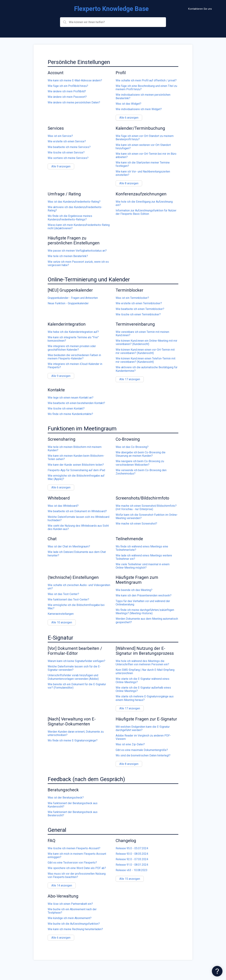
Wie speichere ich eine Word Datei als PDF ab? (77, 868)
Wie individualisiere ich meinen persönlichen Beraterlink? (143, 96)
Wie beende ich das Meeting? (134, 590)
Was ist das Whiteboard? (63, 506)
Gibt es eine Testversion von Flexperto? (72, 863)
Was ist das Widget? (128, 104)
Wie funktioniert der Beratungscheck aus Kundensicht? (73, 805)
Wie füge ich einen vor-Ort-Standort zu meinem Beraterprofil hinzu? (145, 138)
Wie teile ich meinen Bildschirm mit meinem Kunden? (75, 449)
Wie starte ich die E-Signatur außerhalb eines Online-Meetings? (143, 689)
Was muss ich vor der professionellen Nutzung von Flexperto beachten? (77, 875)
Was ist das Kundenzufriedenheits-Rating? (74, 202)
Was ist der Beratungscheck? (66, 798)
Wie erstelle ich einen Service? (67, 141)
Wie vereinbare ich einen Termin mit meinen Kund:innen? (142, 334)
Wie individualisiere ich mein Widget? (139, 109)
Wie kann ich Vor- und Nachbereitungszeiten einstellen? (143, 173)
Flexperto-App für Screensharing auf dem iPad (76, 470)
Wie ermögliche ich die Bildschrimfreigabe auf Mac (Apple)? (76, 477)
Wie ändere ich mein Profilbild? (67, 91)
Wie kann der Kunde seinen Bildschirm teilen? (76, 465)
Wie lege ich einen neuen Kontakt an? (71, 398)
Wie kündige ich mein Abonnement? (70, 918)
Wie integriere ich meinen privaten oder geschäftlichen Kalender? (72, 348)
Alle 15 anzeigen (130, 879)
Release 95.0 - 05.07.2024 (132, 848)
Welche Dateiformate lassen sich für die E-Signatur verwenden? (74, 668)
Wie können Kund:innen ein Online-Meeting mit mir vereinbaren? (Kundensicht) (146, 342)
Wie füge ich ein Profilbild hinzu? (68, 86)
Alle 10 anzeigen (62, 622)
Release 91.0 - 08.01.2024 (132, 865)
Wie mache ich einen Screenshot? (136, 524)
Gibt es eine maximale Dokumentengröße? (142, 750)
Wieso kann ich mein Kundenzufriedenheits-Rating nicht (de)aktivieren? (79, 227)
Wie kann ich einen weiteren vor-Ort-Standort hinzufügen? (143, 147)
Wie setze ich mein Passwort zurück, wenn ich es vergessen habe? (78, 263)
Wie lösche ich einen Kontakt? (66, 409)
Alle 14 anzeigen (62, 885)
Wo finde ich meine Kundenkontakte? (70, 414)
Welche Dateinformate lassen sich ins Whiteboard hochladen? (78, 519)
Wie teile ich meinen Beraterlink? (68, 256)
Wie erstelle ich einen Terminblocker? (139, 303)
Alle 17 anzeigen (130, 379)
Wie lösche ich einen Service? (66, 152)
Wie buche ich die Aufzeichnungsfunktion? (74, 924)
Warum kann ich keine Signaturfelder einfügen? (76, 661)
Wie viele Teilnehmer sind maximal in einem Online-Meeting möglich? (143, 566)
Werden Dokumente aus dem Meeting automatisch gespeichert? (147, 620)
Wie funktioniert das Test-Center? (68, 600)
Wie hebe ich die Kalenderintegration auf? (73, 332)
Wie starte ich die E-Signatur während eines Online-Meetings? (142, 680)
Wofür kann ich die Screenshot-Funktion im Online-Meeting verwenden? (147, 516)
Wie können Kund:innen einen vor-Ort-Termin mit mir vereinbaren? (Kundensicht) (145, 351)
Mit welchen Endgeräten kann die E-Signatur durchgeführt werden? (143, 728)
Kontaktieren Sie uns (200, 9)
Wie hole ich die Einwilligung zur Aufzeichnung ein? (144, 203)
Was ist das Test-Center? (63, 594)
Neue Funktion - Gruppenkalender (68, 303)
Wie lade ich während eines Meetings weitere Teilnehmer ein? (144, 557)
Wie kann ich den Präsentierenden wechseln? (144, 595)
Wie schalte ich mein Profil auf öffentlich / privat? (146, 80)
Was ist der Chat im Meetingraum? (69, 546)
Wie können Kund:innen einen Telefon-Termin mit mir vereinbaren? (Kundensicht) (145, 360)
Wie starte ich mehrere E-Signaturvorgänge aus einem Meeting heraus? (145, 698)
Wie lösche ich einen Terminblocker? (138, 314)
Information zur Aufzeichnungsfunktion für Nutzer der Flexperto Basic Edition (146, 212)
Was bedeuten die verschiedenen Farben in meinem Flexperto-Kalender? (74, 357)
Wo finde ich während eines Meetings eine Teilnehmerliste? (142, 548)
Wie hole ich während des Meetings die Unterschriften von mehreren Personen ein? (142, 663)
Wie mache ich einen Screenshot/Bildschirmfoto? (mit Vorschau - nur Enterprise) (146, 507)
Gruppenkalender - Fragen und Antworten (73, 298)
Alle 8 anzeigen (129, 183)
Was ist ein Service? (60, 136)
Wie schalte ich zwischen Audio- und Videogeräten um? (79, 587)
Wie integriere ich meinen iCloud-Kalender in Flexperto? (75, 366)
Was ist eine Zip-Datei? (130, 744)
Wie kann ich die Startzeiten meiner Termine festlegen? (143, 164)
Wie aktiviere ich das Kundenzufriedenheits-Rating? (75, 209)
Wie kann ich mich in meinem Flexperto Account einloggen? (77, 855)
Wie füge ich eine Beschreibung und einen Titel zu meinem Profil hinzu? (146, 88)
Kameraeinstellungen (61, 614)
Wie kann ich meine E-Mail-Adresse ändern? (75, 80)
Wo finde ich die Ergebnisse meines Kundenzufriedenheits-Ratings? (70, 218)
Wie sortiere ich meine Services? (68, 158)
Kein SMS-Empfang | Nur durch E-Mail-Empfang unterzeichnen (145, 671)
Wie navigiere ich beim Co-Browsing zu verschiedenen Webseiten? (140, 463)
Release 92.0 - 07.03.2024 (132, 859)
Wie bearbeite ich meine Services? (69, 147)
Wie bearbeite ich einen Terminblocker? (140, 309)
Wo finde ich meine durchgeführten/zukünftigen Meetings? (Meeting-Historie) (145, 612)
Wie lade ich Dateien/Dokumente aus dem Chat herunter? (77, 554)
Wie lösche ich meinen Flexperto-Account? (74, 848)
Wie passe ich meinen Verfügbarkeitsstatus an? (77, 251)
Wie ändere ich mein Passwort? (67, 97)
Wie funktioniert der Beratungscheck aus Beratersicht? (73, 814)
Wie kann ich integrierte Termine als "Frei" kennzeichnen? (73, 339)
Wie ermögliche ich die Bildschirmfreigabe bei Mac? (76, 607)
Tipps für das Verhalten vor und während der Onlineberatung (143, 603)
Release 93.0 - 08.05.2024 (132, 854)
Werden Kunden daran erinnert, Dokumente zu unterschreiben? (76, 733)
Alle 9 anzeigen (61, 166)
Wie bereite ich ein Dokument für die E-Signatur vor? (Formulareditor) (77, 686)
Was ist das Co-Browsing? (132, 447)
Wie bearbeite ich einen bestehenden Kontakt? (76, 403)
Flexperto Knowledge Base (111, 9)
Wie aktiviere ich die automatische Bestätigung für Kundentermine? (147, 369)
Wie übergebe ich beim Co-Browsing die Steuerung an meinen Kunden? (141, 454)
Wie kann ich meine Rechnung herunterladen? (75, 929)
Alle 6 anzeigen (129, 118)
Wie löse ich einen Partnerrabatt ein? (70, 904)
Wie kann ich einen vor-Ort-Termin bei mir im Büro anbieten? (146, 155)
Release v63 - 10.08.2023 (132, 870)
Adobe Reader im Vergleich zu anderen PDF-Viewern (143, 737)
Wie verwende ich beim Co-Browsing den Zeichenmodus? (141, 472)
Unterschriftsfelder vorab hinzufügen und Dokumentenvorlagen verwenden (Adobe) (73, 677)
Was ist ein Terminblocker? (132, 298)
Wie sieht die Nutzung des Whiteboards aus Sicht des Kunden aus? (78, 527)
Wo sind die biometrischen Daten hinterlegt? (143, 755)
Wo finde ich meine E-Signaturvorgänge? (73, 740)
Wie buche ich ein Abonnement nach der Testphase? (72, 911)
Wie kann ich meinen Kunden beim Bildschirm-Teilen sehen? (76, 457)
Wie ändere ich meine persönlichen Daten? (74, 102)
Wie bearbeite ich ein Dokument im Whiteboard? (77, 511)
